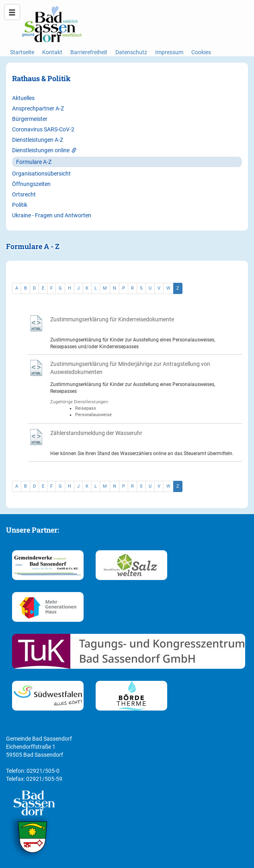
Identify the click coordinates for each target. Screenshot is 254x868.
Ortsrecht (24, 194)
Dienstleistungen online (44, 150)
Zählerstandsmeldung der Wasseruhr (96, 433)
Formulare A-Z (34, 162)
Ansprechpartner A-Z (38, 108)
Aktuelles (23, 98)
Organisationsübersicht (41, 174)
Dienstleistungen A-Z (38, 140)
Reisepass (86, 408)
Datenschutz (131, 52)
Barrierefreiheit (89, 52)
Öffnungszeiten (31, 184)
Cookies (201, 52)
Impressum (169, 52)
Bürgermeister (30, 119)
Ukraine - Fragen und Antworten (52, 215)
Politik (20, 205)
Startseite (22, 52)
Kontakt (52, 52)
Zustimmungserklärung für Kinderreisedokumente (112, 319)
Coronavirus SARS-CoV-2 (43, 129)
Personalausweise (93, 415)
